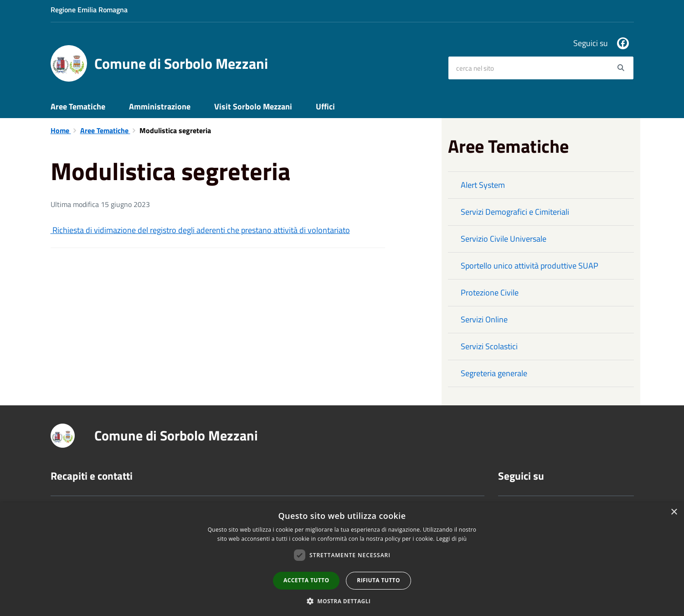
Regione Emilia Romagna (89, 10)
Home (61, 130)
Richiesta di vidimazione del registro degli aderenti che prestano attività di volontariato (200, 230)
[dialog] (342, 559)
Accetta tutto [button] (306, 580)
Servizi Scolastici (489, 346)
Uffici (325, 106)
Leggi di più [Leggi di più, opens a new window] (451, 539)
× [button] (674, 512)
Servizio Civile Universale (504, 239)
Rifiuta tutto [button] (378, 580)
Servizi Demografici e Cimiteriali (515, 212)
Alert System (483, 185)
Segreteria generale (494, 373)
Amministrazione (160, 106)
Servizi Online (484, 319)
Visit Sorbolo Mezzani (253, 106)
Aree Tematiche (78, 106)
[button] (342, 601)
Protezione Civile (490, 292)
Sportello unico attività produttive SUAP (530, 266)
